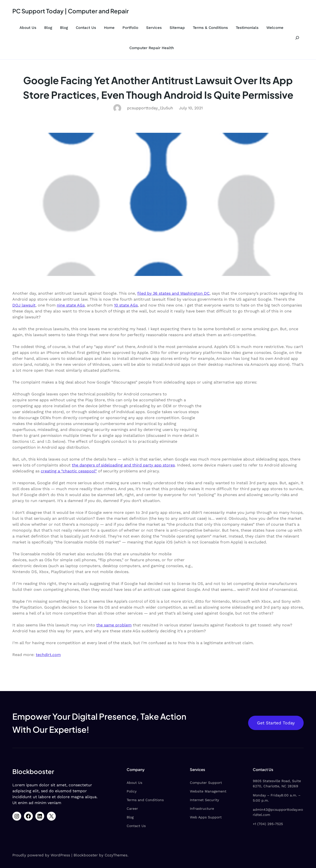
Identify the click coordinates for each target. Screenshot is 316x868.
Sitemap (177, 28)
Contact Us (86, 28)
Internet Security (204, 800)
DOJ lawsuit (24, 305)
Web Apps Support (206, 817)
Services (154, 28)
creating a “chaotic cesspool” (69, 471)
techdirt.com (48, 655)
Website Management (208, 791)
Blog (48, 28)
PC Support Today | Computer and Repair (71, 11)
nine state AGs (71, 305)
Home (109, 28)
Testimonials (247, 28)
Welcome (275, 28)
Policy (132, 791)
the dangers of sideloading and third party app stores (123, 465)
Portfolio (130, 28)
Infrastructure (202, 809)
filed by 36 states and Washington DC (173, 293)
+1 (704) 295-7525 (268, 824)
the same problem (114, 625)
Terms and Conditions (145, 800)
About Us (28, 28)
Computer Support (206, 783)
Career (132, 809)
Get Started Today (276, 723)
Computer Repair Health (152, 48)
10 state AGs (126, 305)
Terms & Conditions (210, 28)
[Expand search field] (297, 38)
